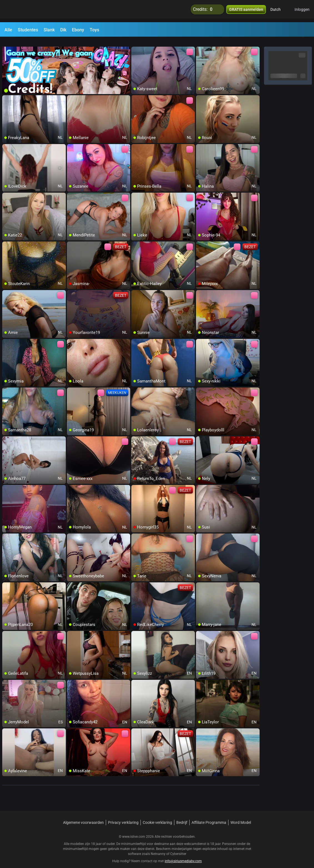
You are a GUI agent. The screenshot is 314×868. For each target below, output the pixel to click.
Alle (8, 30)
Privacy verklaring (123, 816)
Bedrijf (182, 816)
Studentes (28, 30)
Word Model (241, 816)
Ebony (78, 30)
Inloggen (302, 11)
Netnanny (159, 847)
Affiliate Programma (209, 816)
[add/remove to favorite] (136, 44)
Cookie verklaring (157, 816)
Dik (63, 30)
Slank (49, 30)
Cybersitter (178, 847)
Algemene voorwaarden (83, 816)
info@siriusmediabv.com (183, 854)
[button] (279, 11)
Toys (94, 30)
